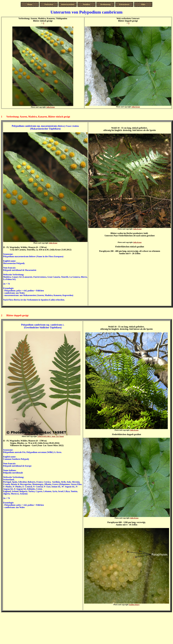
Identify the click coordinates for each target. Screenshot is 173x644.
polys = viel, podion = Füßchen (30, 291)
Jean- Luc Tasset (51, 436)
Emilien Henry (134, 605)
